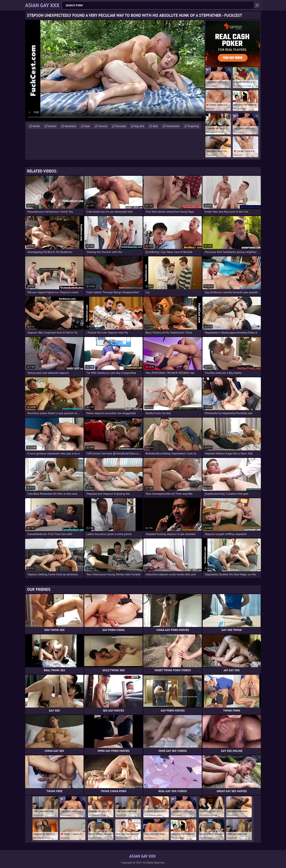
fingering (193, 126)
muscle (103, 126)
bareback (70, 126)
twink (36, 126)
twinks (52, 126)
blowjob (121, 126)
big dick (139, 126)
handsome (173, 126)
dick (155, 126)
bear (87, 126)
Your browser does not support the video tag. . (115, 71)
